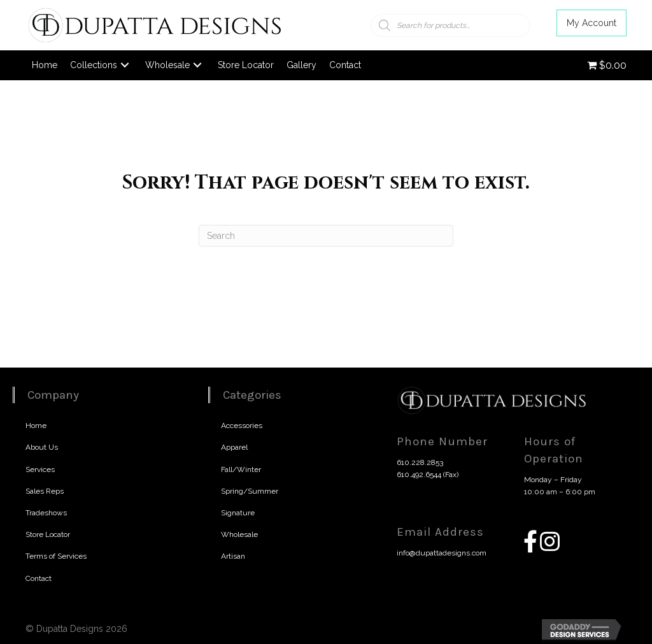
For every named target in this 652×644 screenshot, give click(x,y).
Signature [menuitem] (238, 513)
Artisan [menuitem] (233, 556)
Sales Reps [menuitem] (45, 491)
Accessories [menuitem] (242, 426)
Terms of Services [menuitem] (56, 556)
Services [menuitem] (40, 469)
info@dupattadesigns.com (442, 553)
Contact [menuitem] (39, 578)
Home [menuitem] (36, 426)
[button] (592, 23)
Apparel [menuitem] (234, 447)
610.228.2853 (420, 462)
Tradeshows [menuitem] (46, 513)
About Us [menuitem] (42, 447)
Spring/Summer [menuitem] (250, 491)
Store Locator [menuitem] (48, 534)
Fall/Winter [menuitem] (241, 469)
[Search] (326, 236)
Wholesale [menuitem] (239, 534)
